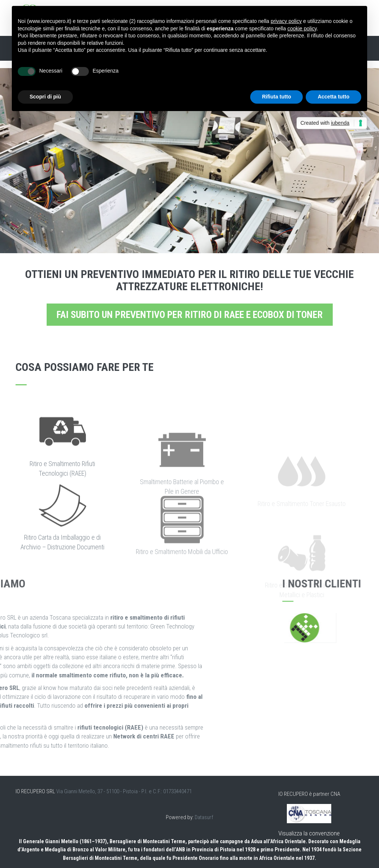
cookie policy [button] (302, 29)
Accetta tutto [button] (333, 97)
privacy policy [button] (286, 21)
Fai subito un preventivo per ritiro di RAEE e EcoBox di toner (190, 315)
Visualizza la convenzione (309, 833)
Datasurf (204, 817)
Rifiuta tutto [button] (277, 97)
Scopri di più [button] (45, 97)
